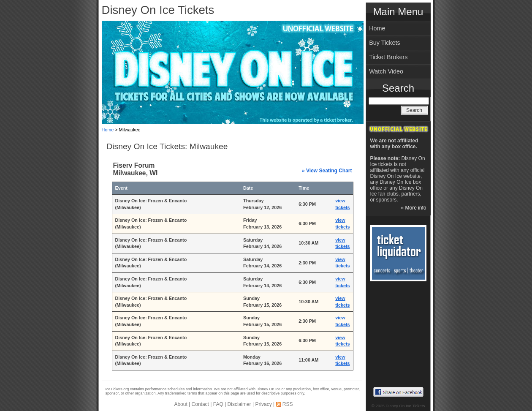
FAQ (218, 404)
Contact (200, 404)
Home (108, 130)
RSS (288, 404)
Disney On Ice (269, 389)
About (180, 404)
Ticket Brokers (388, 57)
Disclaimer (239, 404)
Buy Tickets (385, 43)
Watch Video (386, 71)
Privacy (263, 404)
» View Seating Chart (327, 171)
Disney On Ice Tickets (158, 10)
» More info (413, 208)
